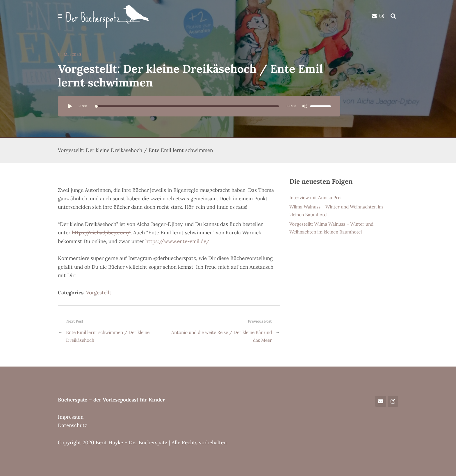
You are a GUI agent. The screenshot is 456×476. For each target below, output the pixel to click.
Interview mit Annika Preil (316, 197)
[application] (199, 106)
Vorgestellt (99, 293)
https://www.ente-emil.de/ (177, 241)
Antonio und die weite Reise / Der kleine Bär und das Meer (222, 336)
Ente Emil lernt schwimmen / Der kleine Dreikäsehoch (108, 336)
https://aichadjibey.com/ (101, 233)
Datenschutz (73, 425)
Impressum (71, 417)
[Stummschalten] (305, 106)
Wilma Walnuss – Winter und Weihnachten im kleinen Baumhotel (336, 210)
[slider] (187, 106)
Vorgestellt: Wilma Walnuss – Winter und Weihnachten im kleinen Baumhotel (331, 228)
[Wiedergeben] (70, 106)
